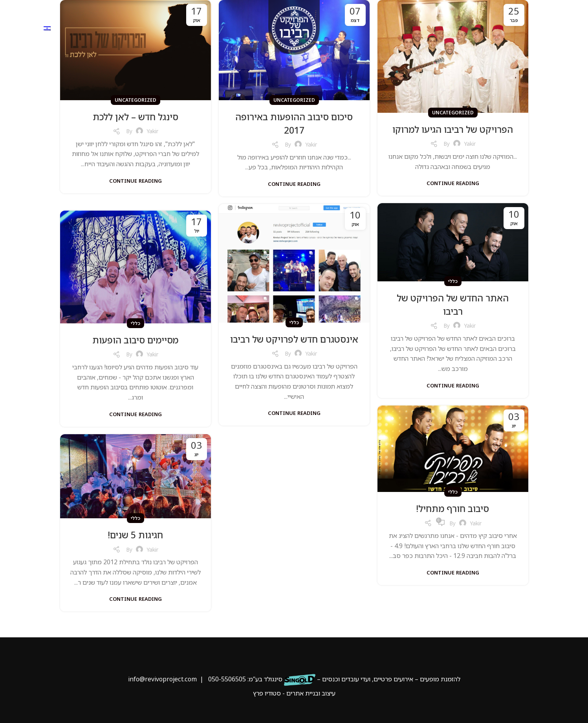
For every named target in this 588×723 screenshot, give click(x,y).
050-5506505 (227, 679)
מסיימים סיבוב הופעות (135, 340)
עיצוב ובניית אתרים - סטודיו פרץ (294, 693)
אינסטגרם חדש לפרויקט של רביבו (294, 346)
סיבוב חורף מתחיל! (453, 508)
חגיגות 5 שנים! (136, 535)
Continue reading (453, 183)
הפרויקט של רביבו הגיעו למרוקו (453, 129)
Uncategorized (453, 113)
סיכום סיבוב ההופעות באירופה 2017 (294, 123)
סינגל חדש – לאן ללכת (136, 117)
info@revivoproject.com (162, 679)
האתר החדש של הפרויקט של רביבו (453, 304)
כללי (453, 281)
